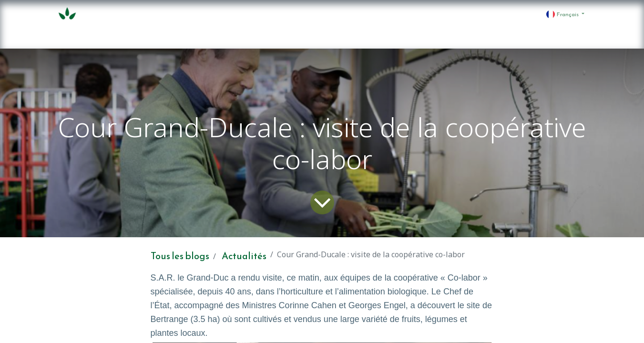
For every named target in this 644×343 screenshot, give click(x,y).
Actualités (244, 256)
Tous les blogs (180, 256)
